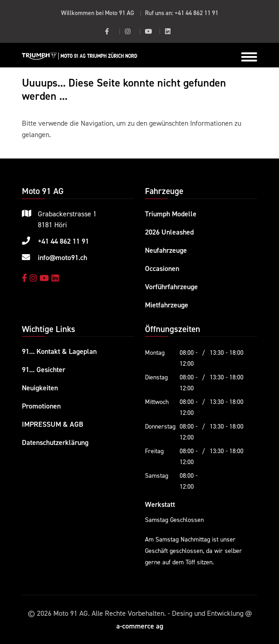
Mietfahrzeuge (167, 305)
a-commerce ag (140, 626)
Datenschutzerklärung (55, 442)
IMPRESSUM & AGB (53, 424)
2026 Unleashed (169, 232)
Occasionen (162, 268)
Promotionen (41, 406)
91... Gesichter (44, 369)
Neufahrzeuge (166, 250)
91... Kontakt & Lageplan (59, 351)
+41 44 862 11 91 (196, 13)
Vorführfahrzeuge (171, 286)
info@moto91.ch (62, 257)
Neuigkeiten (40, 388)
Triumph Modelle (171, 214)
